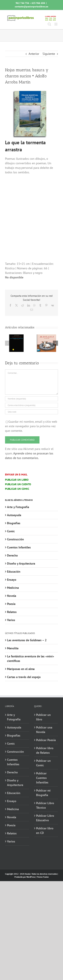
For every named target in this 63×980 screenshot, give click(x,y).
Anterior (34, 54)
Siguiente (49, 54)
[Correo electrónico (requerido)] (32, 405)
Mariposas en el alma (21, 669)
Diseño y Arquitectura (21, 563)
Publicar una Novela (44, 730)
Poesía (11, 604)
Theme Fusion (43, 877)
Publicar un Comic (43, 763)
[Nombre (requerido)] (32, 399)
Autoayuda (14, 515)
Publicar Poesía (46, 740)
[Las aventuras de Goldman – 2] (16, 336)
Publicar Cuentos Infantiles (42, 778)
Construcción (15, 539)
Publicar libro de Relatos (45, 750)
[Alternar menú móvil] (56, 24)
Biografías (14, 523)
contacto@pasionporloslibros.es (32, 7)
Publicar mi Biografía (43, 793)
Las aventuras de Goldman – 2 (27, 640)
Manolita (13, 648)
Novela (12, 596)
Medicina (13, 588)
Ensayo (12, 580)
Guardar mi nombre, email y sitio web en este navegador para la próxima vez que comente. (31, 426)
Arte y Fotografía (18, 507)
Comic (11, 531)
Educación (14, 572)
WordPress (31, 877)
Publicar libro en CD (45, 831)
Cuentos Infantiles (19, 547)
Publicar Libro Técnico (45, 805)
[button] (8, 343)
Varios (11, 620)
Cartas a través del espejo (24, 677)
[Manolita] (47, 336)
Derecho (12, 555)
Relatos (12, 612)
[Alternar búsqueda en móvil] (49, 24)
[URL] (32, 412)
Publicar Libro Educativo (45, 818)
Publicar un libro (43, 717)
